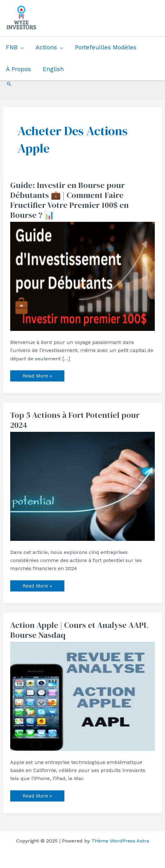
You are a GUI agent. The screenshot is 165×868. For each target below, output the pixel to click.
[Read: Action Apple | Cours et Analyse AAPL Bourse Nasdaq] (83, 696)
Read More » (37, 375)
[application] (21, 48)
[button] (9, 84)
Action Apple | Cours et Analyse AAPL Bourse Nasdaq (79, 630)
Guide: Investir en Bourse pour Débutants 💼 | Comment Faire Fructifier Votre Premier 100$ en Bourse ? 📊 (69, 200)
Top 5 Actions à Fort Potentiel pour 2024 (75, 420)
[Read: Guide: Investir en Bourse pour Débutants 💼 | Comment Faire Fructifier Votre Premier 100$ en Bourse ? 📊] (83, 276)
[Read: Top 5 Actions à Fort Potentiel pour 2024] (83, 486)
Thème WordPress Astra (120, 841)
